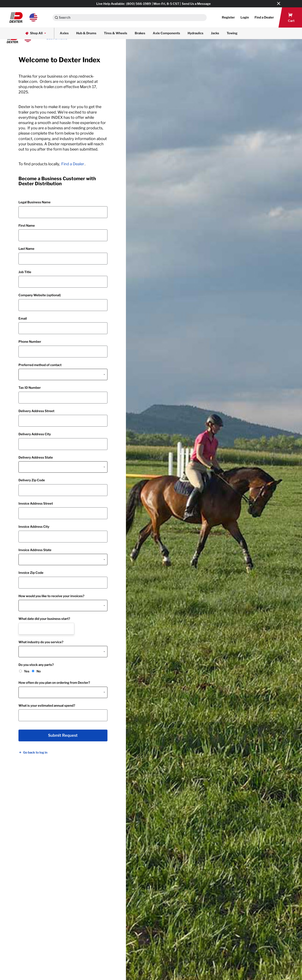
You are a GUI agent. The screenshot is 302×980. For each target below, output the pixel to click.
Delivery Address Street (36, 411)
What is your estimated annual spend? (47, 706)
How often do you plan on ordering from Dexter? (54, 683)
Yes (27, 671)
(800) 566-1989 (139, 4)
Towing (232, 33)
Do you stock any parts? (36, 665)
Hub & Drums (86, 33)
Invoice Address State (35, 550)
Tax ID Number (30, 388)
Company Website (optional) (40, 295)
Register (228, 17)
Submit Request (63, 735)
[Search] (56, 18)
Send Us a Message (196, 4)
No (39, 671)
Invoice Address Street (36, 504)
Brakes (140, 33)
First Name (27, 226)
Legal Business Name (35, 202)
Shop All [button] (36, 33)
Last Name (26, 249)
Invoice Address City (34, 527)
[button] (23, 17)
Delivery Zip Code (32, 480)
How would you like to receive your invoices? (51, 596)
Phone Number (30, 342)
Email (23, 319)
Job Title (25, 272)
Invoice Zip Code (31, 573)
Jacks (215, 33)
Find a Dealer (73, 164)
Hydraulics (195, 33)
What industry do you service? (41, 642)
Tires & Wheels (116, 33)
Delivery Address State (36, 458)
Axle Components (166, 33)
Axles (64, 33)
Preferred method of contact (40, 365)
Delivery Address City (35, 434)
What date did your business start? (44, 619)
